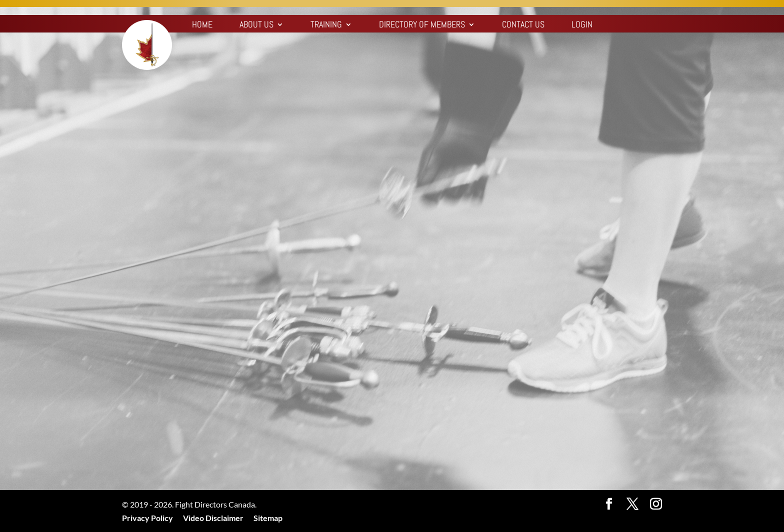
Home (202, 25)
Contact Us (523, 25)
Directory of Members (422, 25)
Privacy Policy (147, 518)
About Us (256, 25)
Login (582, 25)
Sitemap (268, 518)
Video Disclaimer (213, 518)
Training (326, 25)
